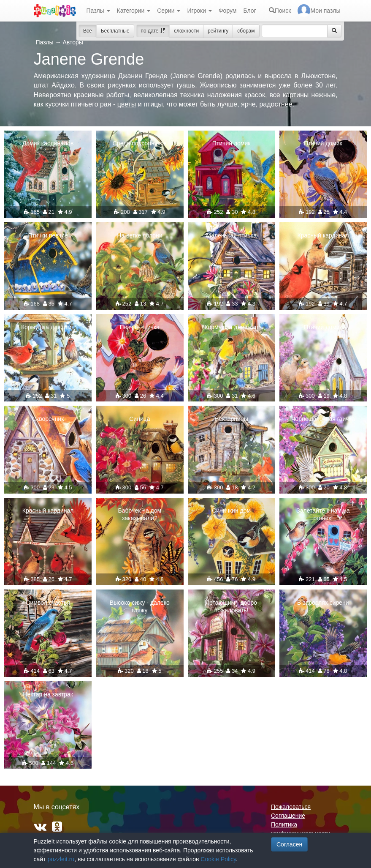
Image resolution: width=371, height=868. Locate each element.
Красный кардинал (323, 235)
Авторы (73, 42)
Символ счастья (48, 603)
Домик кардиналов (48, 143)
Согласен (289, 844)
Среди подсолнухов (140, 143)
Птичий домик (232, 143)
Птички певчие (48, 235)
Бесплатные (115, 31)
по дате (153, 31)
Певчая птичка (140, 327)
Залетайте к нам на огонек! (323, 514)
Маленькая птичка (231, 235)
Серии (169, 11)
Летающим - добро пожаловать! (231, 606)
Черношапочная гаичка (323, 419)
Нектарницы (231, 419)
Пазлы (98, 11)
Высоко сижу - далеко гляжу (140, 606)
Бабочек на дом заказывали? (140, 514)
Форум (228, 11)
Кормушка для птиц (48, 327)
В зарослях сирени (323, 603)
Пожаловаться (291, 807)
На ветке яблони (139, 235)
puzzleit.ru (61, 859)
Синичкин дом (231, 510)
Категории (134, 11)
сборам (246, 31)
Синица (139, 419)
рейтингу (218, 31)
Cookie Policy (218, 859)
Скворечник (48, 419)
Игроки (199, 11)
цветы (127, 104)
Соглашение (288, 816)
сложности (186, 31)
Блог (249, 11)
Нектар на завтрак (48, 694)
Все (88, 31)
